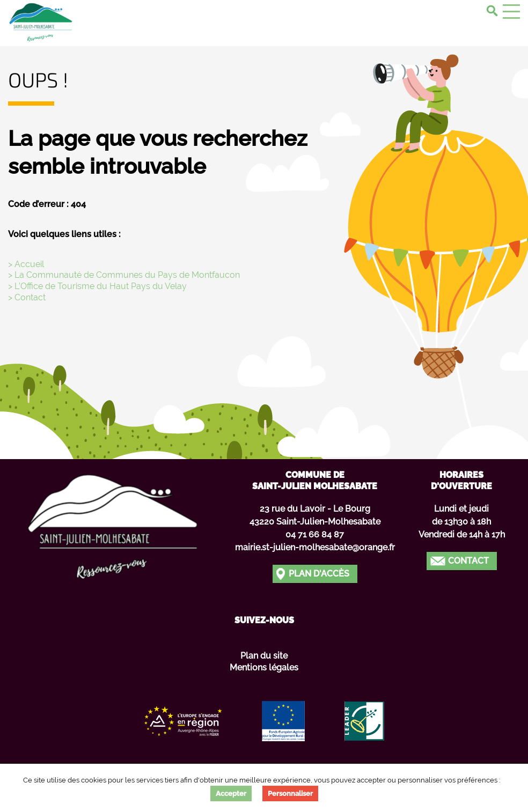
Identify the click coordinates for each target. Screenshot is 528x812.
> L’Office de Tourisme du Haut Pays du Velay (97, 286)
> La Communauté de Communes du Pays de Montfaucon (124, 275)
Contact (468, 561)
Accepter (231, 793)
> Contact (27, 297)
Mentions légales (264, 667)
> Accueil (26, 264)
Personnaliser (290, 793)
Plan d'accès (319, 574)
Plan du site (264, 656)
